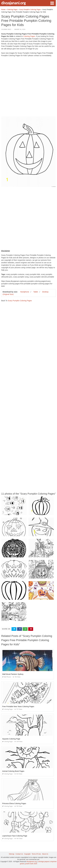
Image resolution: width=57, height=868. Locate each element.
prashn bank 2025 (31, 864)
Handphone (25, 292)
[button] (52, 3)
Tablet (36, 292)
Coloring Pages (6, 29)
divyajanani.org (13, 3)
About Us (45, 854)
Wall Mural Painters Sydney (13, 674)
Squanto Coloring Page (11, 739)
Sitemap (12, 854)
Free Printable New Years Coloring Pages (18, 706)
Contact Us (19, 854)
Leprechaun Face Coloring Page (15, 836)
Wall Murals (7, 677)
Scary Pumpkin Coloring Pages (20, 301)
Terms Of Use (36, 854)
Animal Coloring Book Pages (13, 771)
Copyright (27, 854)
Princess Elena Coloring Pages (14, 803)
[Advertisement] (28, 87)
